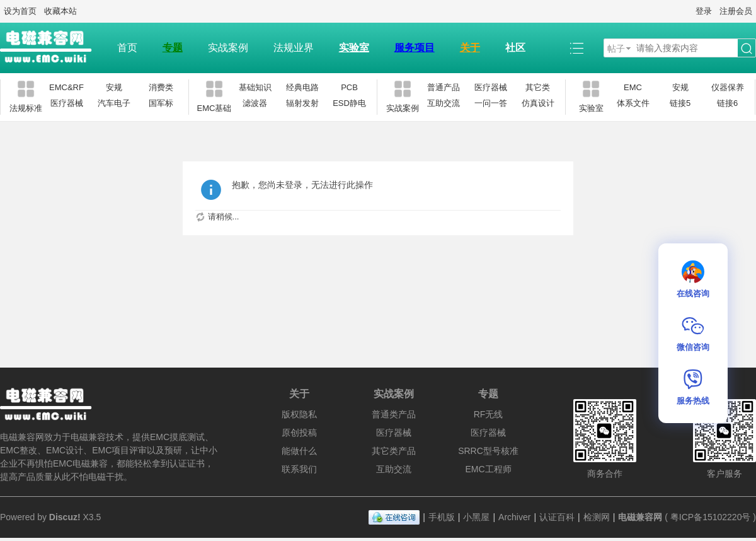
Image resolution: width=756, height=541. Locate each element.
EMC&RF (66, 87)
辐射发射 (302, 103)
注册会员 (736, 11)
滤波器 (255, 103)
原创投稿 (299, 433)
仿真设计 (538, 103)
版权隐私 (299, 414)
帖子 (616, 49)
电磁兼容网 (640, 517)
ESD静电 (349, 103)
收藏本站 (60, 11)
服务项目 (415, 48)
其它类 (538, 87)
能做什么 (299, 451)
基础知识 (255, 87)
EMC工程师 (488, 469)
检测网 (597, 517)
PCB (349, 87)
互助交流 (444, 103)
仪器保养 (728, 87)
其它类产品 (394, 451)
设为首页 (20, 11)
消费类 (161, 87)
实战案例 (228, 48)
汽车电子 (114, 103)
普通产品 (444, 87)
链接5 (680, 103)
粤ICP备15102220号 (711, 517)
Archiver (514, 517)
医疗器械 (67, 103)
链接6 (727, 103)
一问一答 (491, 103)
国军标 (161, 103)
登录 (704, 11)
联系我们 (299, 469)
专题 (173, 48)
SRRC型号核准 (488, 451)
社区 (515, 48)
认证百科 (557, 517)
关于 (470, 48)
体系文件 (633, 103)
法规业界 (294, 48)
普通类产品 (394, 414)
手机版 (442, 517)
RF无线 (489, 414)
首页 (127, 48)
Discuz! (65, 517)
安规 (114, 87)
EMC (633, 87)
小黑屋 (476, 517)
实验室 (354, 48)
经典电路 (302, 87)
